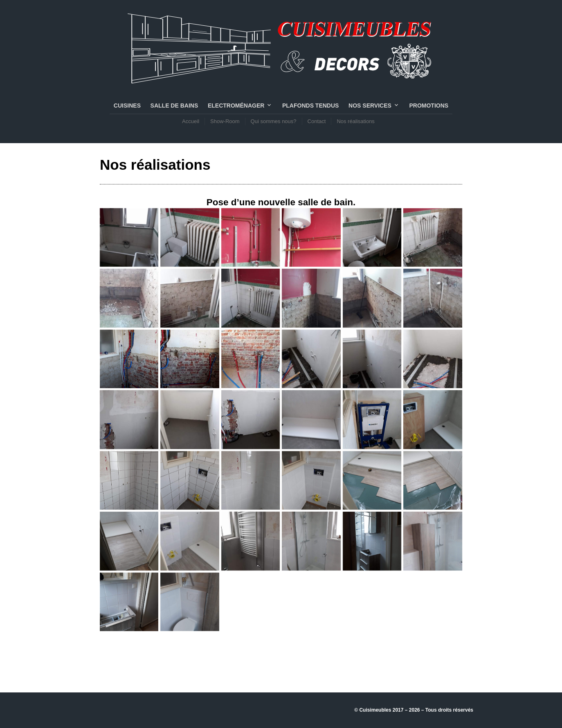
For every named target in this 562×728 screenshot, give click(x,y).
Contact (317, 121)
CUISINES (127, 106)
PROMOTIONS (429, 106)
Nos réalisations (356, 121)
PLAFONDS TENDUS (310, 106)
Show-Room (225, 121)
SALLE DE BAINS (174, 106)
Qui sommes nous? (274, 121)
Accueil (191, 121)
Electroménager (236, 106)
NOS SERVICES (370, 106)
